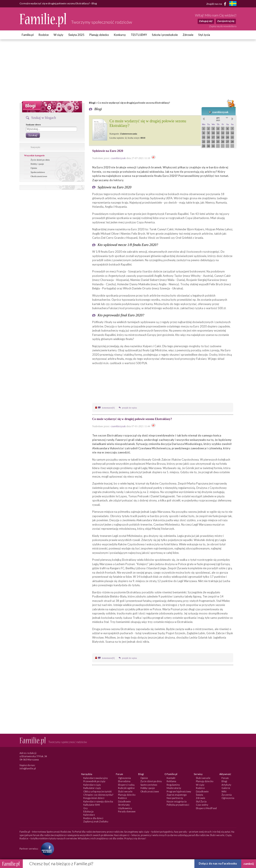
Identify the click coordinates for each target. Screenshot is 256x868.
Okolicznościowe (39, 176)
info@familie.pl (28, 768)
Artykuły (226, 785)
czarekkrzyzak (220, 112)
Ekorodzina (124, 781)
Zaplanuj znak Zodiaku (96, 821)
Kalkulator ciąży (92, 788)
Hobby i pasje (37, 164)
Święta (199, 795)
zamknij (249, 864)
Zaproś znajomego (177, 795)
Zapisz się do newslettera (223, 26)
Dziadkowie (124, 801)
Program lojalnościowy (179, 791)
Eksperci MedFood (206, 808)
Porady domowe (127, 811)
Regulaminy (173, 785)
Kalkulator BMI (92, 805)
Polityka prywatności (178, 805)
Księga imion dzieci (94, 798)
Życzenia (227, 795)
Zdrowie (188, 35)
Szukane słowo (33, 124)
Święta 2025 (76, 35)
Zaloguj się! (206, 21)
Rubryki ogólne (126, 788)
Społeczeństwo (38, 172)
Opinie (34, 168)
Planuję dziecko (99, 35)
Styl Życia (201, 801)
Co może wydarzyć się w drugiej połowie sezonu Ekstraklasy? (132, 419)
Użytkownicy (125, 808)
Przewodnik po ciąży (94, 781)
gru (218, 119)
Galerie (226, 788)
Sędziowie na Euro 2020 (108, 151)
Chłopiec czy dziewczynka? (98, 795)
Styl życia (204, 35)
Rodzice (44, 35)
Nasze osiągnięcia (177, 801)
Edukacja (88, 811)
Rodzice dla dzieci (93, 818)
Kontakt (171, 778)
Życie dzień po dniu (40, 160)
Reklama (171, 781)
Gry (85, 808)
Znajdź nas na (217, 4)
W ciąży (58, 35)
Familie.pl (28, 35)
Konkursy (120, 35)
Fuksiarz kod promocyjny (124, 308)
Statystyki (35, 147)
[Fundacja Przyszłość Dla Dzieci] (46, 848)
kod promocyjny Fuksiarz (191, 359)
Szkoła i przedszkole (165, 35)
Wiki (224, 791)
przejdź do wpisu (129, 408)
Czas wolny (202, 805)
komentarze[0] (108, 408)
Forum (225, 778)
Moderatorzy (174, 788)
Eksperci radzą (126, 785)
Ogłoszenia (124, 778)
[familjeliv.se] (233, 4)
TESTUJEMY (139, 35)
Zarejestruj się (226, 21)
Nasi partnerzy (175, 798)
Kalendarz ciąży (92, 785)
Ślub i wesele (125, 791)
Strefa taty (124, 805)
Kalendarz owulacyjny (96, 778)
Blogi (92, 103)
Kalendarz (89, 815)
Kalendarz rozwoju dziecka (98, 801)
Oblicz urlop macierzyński (98, 791)
